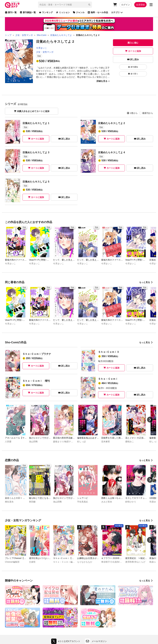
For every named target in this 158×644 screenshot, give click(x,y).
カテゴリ (117, 12)
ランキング (46, 12)
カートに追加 (133, 51)
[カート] (115, 5)
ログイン (126, 5)
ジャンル (79, 12)
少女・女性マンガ (45, 52)
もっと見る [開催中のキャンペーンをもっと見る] (146, 581)
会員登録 (140, 5)
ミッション (63, 12)
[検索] (89, 5)
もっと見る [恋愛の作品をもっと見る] (146, 460)
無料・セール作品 (98, 12)
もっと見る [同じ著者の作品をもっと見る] (146, 282)
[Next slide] (150, 242)
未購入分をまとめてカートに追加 (32, 111)
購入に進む (133, 43)
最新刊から (148, 113)
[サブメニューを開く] (151, 5)
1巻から (134, 113)
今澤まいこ (42, 48)
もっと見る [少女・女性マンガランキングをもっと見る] (146, 520)
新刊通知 (133, 67)
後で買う (133, 74)
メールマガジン (96, 641)
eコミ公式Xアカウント (66, 641)
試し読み (133, 59)
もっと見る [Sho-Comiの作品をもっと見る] (146, 342)
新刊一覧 (11, 12)
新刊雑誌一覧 (28, 12)
